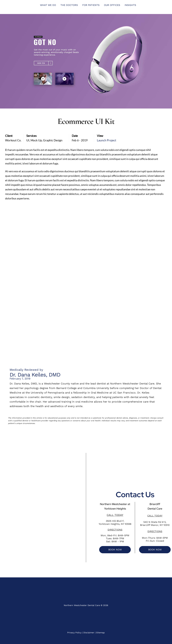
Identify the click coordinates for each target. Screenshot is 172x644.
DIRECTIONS (115, 530)
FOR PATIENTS (91, 5)
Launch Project (107, 140)
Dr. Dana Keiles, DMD (35, 375)
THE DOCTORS (69, 5)
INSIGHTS (130, 5)
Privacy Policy (74, 633)
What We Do (48, 5)
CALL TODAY (115, 515)
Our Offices (112, 5)
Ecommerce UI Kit (86, 121)
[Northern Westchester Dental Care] (43, 508)
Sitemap (100, 633)
